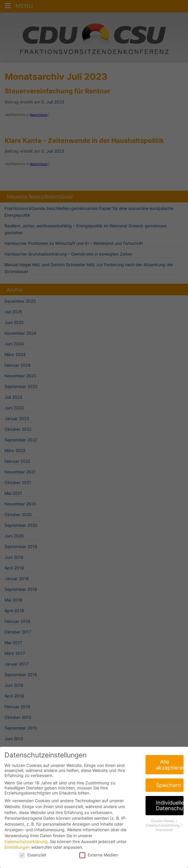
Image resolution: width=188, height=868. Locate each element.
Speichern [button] (169, 789)
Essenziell (33, 858)
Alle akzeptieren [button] (170, 768)
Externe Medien (99, 858)
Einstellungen (17, 851)
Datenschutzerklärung (26, 845)
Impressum (165, 833)
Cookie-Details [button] (163, 825)
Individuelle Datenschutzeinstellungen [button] (170, 809)
